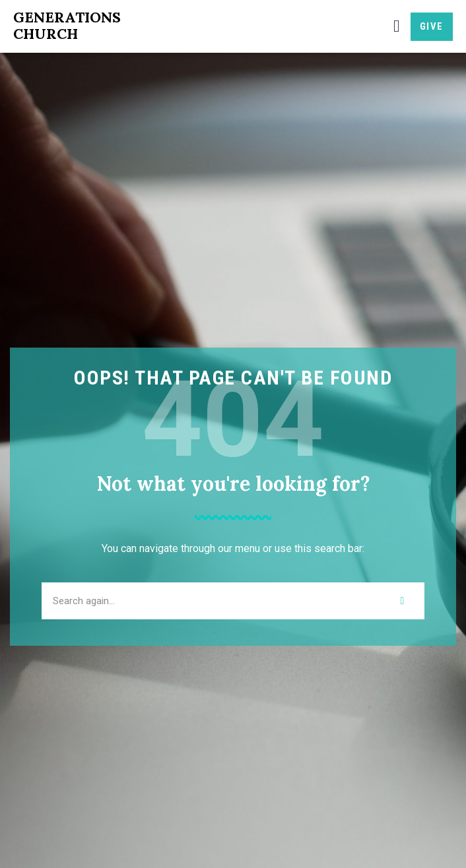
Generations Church (67, 25)
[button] (396, 27)
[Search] (403, 601)
